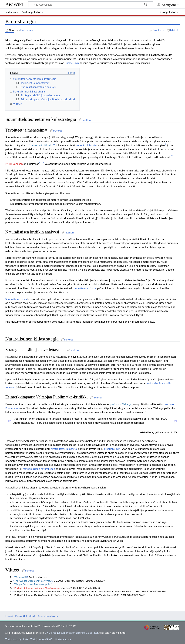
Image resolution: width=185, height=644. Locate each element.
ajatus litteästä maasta (64, 449)
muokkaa (86, 120)
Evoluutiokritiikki (25, 616)
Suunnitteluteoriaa (16, 299)
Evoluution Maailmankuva (47, 588)
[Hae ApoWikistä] (91, 4)
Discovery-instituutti (40, 145)
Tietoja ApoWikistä (41, 639)
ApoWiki (14, 4)
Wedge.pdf (20, 577)
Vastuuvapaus (63, 639)
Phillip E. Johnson (23, 588)
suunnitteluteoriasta (84, 288)
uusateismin (72, 63)
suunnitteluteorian (87, 145)
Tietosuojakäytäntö (16, 639)
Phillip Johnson (14, 164)
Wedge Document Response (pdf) (32, 584)
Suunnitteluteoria (48, 616)
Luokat (9, 616)
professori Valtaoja (121, 404)
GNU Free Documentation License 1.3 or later (71, 633)
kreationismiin (112, 449)
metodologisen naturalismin (39, 469)
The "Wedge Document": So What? (33, 581)
